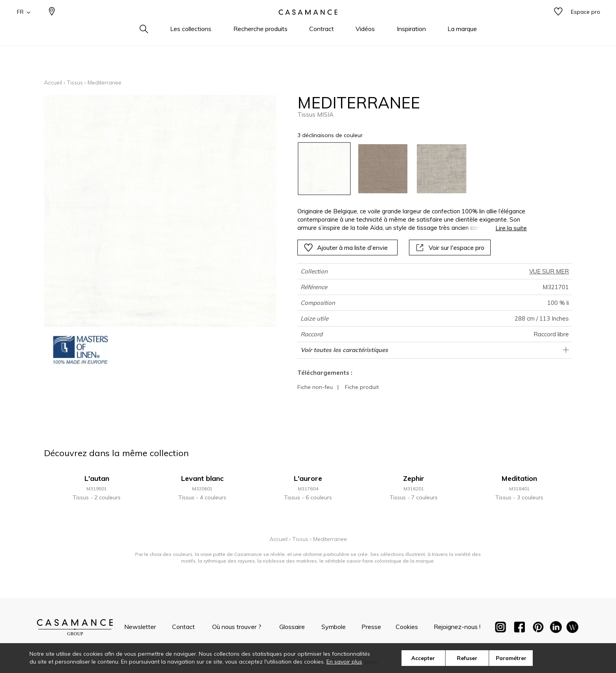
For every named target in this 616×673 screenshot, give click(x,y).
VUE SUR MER (549, 271)
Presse (371, 627)
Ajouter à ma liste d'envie (346, 248)
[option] (324, 169)
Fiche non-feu (315, 387)
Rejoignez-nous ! (457, 627)
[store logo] (308, 25)
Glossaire (292, 627)
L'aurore (308, 478)
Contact (183, 627)
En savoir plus (344, 662)
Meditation (519, 478)
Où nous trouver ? (237, 627)
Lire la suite (511, 228)
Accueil (53, 83)
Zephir (414, 478)
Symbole (334, 627)
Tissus (75, 83)
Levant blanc (202, 478)
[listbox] (408, 169)
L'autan (97, 478)
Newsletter (140, 627)
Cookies (407, 627)
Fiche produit (362, 387)
